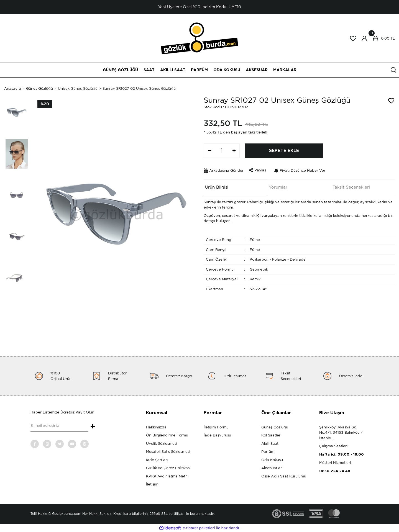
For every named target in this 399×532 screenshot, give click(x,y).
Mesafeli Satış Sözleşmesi (168, 452)
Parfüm (268, 452)
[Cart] (382, 38)
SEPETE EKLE (284, 151)
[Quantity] (222, 151)
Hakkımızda (156, 427)
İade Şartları (157, 460)
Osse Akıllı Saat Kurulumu (284, 476)
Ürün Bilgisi (215, 186)
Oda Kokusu (272, 460)
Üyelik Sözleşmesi (162, 444)
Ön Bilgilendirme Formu (167, 435)
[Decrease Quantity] (209, 151)
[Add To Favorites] (391, 101)
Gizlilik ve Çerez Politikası (168, 468)
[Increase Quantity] (234, 151)
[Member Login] (364, 38)
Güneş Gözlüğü (275, 427)
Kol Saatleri (271, 435)
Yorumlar (277, 186)
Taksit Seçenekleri (350, 186)
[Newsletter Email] (59, 426)
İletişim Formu (216, 427)
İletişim (152, 484)
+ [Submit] (93, 427)
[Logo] (200, 38)
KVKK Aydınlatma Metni (167, 476)
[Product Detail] (45, 104)
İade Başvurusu (217, 435)
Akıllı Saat (270, 444)
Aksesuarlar (272, 468)
